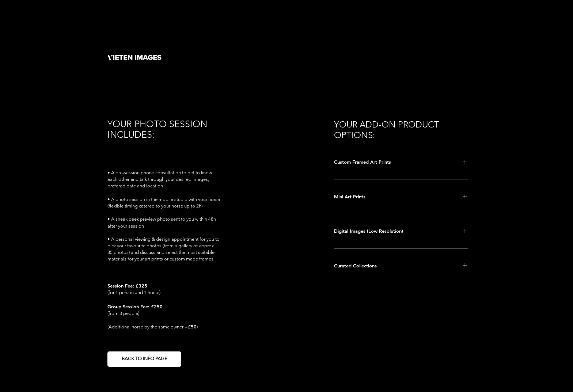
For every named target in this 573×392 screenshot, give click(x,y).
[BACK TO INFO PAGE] (144, 359)
